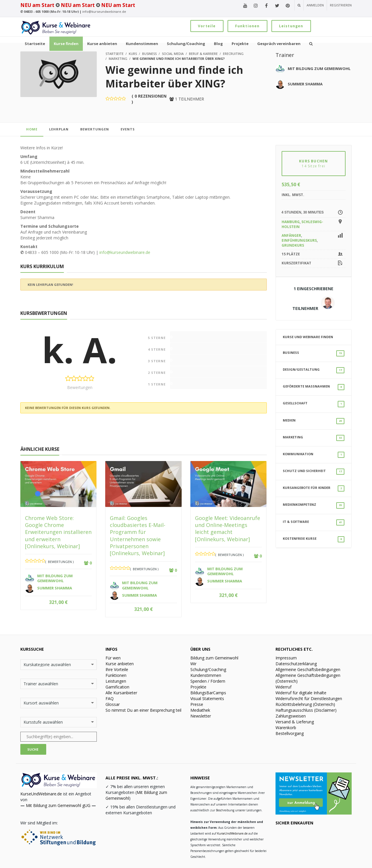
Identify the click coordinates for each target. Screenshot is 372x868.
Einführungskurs (299, 240)
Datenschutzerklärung (296, 664)
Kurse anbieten (120, 664)
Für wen (113, 658)
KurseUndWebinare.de (41, 794)
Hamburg (291, 222)
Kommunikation (314, 455)
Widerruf (284, 687)
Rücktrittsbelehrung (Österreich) (305, 704)
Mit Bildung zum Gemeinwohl (319, 69)
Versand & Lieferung (295, 722)
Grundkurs (293, 245)
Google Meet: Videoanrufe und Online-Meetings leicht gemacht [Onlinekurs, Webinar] (228, 529)
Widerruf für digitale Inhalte (301, 693)
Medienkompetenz (314, 505)
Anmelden (315, 5)
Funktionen (247, 26)
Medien (314, 421)
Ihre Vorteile (117, 669)
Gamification (117, 687)
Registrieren (341, 5)
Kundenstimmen (206, 675)
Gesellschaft (314, 404)
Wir (193, 664)
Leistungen (291, 26)
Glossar (113, 704)
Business (149, 54)
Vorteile (207, 26)
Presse (197, 704)
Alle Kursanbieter (121, 693)
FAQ (110, 698)
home (32, 129)
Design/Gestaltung (314, 370)
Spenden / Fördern (208, 681)
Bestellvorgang (290, 733)
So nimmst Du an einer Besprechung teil (143, 710)
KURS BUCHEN (314, 164)
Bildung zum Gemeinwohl (214, 658)
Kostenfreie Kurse (314, 539)
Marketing (118, 59)
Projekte (198, 687)
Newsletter (201, 716)
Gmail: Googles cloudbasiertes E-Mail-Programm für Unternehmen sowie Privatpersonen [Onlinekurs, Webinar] (138, 536)
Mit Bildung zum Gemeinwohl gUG (58, 805)
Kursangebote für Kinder (314, 488)
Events (128, 129)
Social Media (173, 54)
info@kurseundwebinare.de (104, 11)
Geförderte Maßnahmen (314, 387)
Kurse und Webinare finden (308, 337)
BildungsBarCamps (208, 693)
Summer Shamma (305, 84)
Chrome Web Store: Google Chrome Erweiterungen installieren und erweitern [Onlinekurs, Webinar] (58, 532)
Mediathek (200, 710)
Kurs (133, 54)
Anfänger (291, 235)
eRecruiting (233, 54)
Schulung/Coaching (208, 669)
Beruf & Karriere (203, 54)
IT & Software (314, 522)
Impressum (286, 658)
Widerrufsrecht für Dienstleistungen (309, 698)
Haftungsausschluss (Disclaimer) (306, 710)
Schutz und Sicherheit (314, 472)
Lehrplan (59, 129)
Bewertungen (95, 129)
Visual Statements (207, 698)
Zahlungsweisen (291, 716)
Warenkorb (286, 728)
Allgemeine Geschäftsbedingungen (308, 669)
